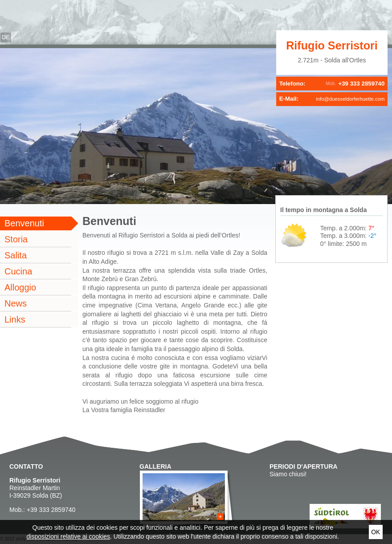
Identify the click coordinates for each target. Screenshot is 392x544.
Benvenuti (24, 223)
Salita (16, 255)
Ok (376, 532)
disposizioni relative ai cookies (69, 536)
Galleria (155, 466)
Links (15, 319)
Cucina (18, 271)
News (16, 303)
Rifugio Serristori (332, 45)
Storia (16, 239)
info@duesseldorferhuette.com (350, 99)
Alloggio (20, 287)
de (6, 37)
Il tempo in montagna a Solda (323, 210)
